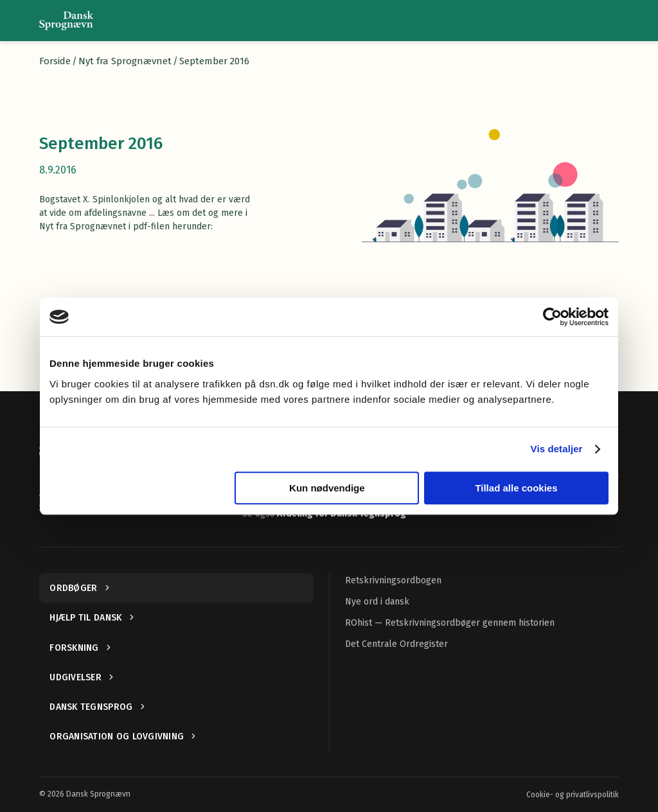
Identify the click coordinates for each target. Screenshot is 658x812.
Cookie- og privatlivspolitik (573, 795)
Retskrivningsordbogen (393, 580)
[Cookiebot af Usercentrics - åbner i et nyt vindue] (552, 317)
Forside (55, 61)
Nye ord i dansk (377, 602)
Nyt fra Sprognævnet (125, 61)
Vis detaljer (557, 449)
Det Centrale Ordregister (396, 644)
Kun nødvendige (327, 488)
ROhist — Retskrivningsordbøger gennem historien (450, 623)
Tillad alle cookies (516, 488)
